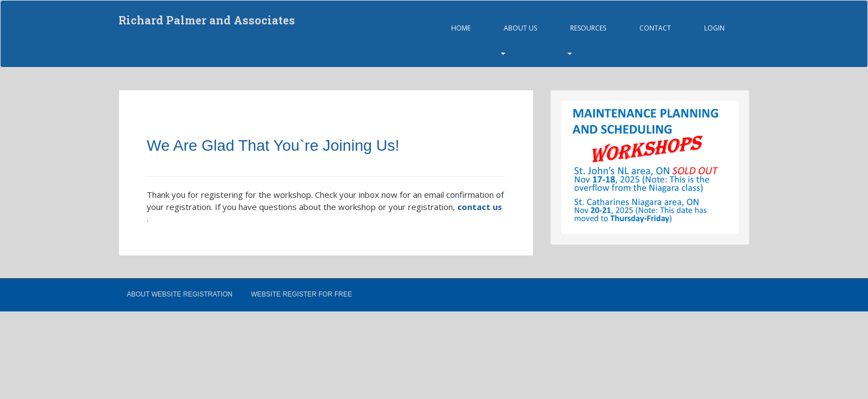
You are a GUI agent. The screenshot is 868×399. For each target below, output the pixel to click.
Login (714, 28)
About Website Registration (180, 294)
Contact (655, 28)
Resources (588, 28)
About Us (520, 28)
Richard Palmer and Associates (207, 20)
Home (461, 28)
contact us (480, 207)
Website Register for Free (301, 294)
